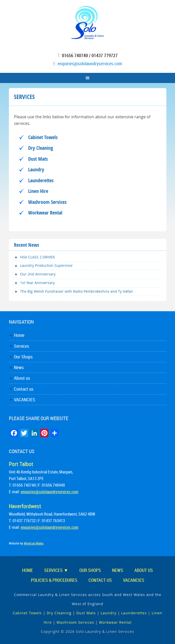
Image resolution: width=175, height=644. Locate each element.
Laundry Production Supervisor (46, 265)
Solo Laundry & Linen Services (88, 23)
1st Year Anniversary (37, 283)
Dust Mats (38, 159)
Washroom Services (47, 202)
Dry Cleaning (41, 148)
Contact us (24, 389)
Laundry (36, 169)
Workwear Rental (45, 213)
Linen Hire (38, 191)
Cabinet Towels (43, 137)
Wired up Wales (34, 543)
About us (22, 378)
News (19, 367)
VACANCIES (25, 400)
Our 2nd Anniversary (38, 274)
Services (22, 346)
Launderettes (41, 180)
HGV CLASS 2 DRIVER (37, 257)
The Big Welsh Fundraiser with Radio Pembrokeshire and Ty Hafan (76, 291)
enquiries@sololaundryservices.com (90, 63)
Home (19, 335)
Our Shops (23, 357)
